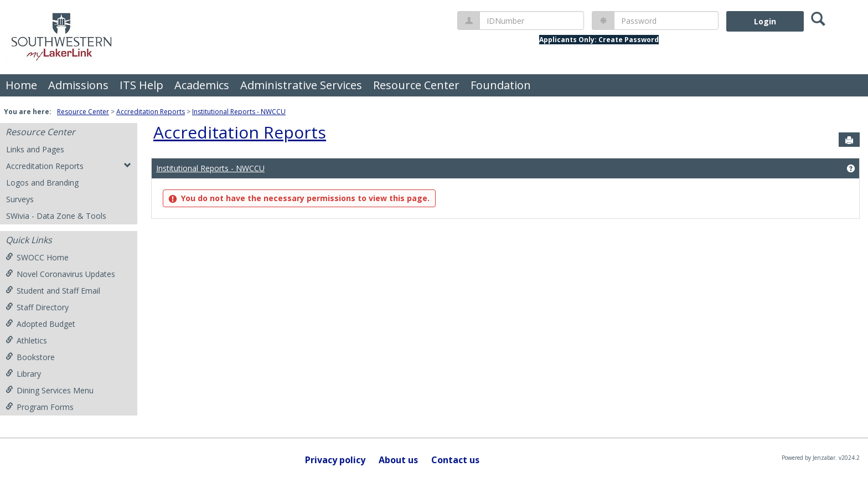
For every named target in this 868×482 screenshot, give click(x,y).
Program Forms (40, 407)
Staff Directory (37, 307)
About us (398, 460)
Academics (202, 85)
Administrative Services (301, 85)
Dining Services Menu (50, 390)
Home (21, 85)
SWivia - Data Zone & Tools (56, 216)
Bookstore (30, 357)
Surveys (20, 199)
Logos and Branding (42, 183)
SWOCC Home (37, 257)
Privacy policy (335, 460)
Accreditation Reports (151, 112)
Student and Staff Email (53, 291)
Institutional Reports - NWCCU (239, 112)
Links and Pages (35, 149)
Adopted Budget (40, 324)
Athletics (26, 340)
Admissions (78, 85)
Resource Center (416, 85)
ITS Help (141, 85)
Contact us (455, 460)
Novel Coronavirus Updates (60, 274)
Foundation (501, 85)
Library (23, 374)
